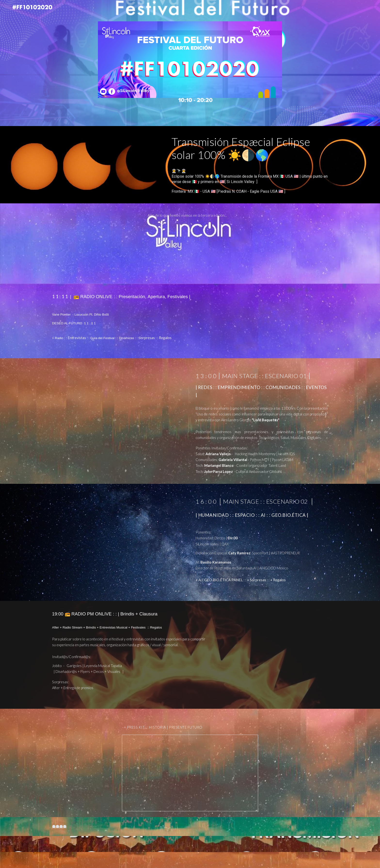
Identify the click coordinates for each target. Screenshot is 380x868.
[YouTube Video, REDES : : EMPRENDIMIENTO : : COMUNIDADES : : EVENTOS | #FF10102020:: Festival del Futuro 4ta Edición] (118, 412)
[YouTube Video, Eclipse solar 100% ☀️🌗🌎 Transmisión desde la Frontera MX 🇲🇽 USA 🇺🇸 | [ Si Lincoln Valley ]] (106, 163)
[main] (250, 148)
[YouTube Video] (190, 250)
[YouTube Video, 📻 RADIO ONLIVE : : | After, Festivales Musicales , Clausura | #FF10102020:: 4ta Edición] (274, 638)
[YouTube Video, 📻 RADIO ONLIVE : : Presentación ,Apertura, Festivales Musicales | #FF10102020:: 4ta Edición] (274, 321)
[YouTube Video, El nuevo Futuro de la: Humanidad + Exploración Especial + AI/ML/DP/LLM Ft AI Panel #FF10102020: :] (118, 538)
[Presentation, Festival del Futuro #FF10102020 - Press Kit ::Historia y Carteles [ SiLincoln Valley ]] (190, 773)
